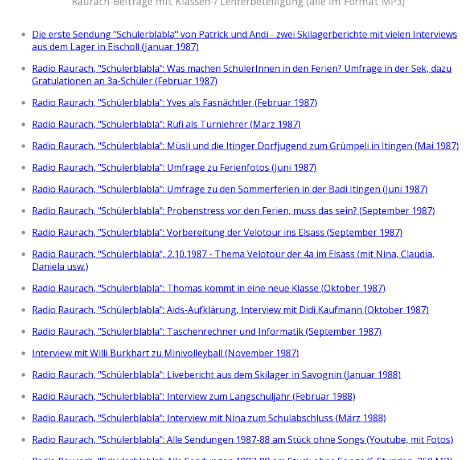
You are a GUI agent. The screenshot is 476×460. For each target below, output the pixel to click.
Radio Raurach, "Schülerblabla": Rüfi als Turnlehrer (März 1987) (166, 124)
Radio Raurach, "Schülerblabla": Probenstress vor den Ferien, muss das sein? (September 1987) (233, 210)
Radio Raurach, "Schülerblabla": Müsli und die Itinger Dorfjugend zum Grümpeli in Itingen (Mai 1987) (245, 145)
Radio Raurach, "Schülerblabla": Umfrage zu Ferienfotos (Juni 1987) (174, 167)
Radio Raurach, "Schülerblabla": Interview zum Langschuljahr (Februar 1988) (194, 396)
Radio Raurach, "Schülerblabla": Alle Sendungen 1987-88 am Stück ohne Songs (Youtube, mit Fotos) (243, 439)
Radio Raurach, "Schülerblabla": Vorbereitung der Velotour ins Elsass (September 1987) (217, 232)
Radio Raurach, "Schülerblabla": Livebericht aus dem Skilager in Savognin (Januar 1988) (216, 374)
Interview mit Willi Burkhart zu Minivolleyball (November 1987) (165, 352)
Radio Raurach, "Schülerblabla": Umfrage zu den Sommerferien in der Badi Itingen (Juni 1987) (230, 188)
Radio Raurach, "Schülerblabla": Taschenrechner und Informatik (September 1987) (207, 331)
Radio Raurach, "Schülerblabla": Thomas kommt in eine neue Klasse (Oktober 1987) (209, 287)
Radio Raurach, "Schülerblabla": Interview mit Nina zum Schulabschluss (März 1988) (209, 417)
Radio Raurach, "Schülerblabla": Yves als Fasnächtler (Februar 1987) (175, 102)
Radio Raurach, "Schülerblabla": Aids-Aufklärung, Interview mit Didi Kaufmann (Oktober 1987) (230, 309)
